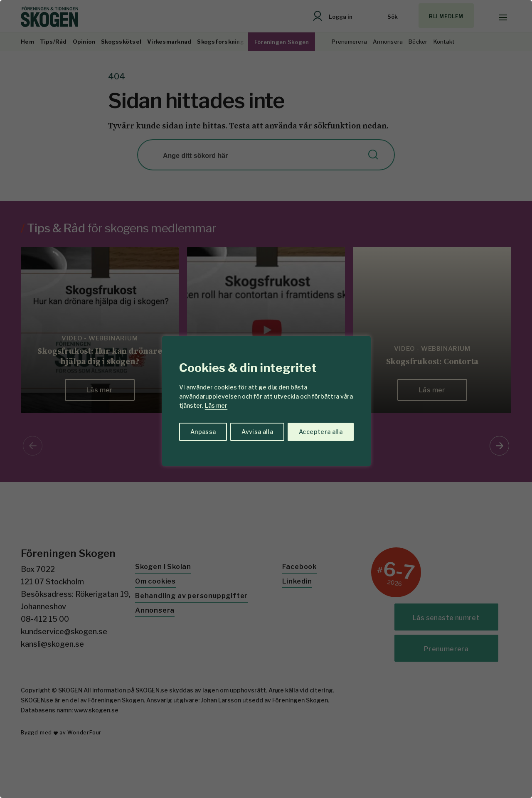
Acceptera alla (321, 432)
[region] (266, 399)
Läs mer (216, 405)
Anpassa (203, 432)
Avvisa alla (257, 432)
